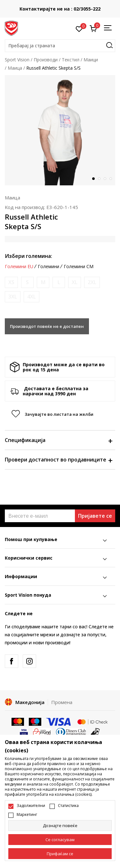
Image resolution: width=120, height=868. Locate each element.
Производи (46, 60)
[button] (60, 46)
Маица (15, 68)
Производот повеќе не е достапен (47, 326)
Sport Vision (17, 60)
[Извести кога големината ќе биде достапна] (11, 282)
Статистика (68, 806)
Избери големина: (28, 256)
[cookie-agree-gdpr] (60, 840)
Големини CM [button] (79, 267)
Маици (91, 60)
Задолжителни (31, 806)
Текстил (71, 60)
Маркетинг (27, 815)
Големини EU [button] (19, 267)
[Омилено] (79, 28)
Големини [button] (48, 267)
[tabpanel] (60, 130)
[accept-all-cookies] (60, 854)
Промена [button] (62, 702)
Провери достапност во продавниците (58, 460)
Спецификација (58, 440)
